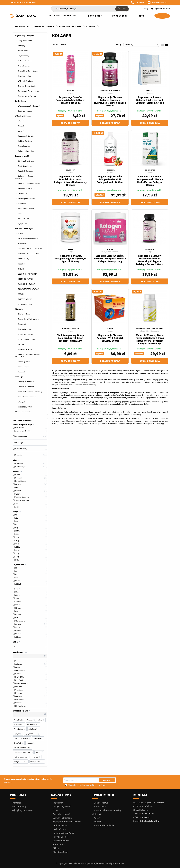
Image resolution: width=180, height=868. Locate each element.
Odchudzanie (21, 101)
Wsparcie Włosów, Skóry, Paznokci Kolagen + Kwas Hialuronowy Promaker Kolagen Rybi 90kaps (150, 339)
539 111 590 (140, 2)
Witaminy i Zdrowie (23, 116)
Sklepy (56, 848)
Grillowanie (22, 193)
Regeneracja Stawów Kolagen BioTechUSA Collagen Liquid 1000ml (110, 179)
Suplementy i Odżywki (24, 36)
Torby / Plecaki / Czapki (27, 339)
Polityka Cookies (60, 837)
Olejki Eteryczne (24, 367)
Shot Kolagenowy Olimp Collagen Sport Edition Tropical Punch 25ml (70, 338)
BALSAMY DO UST (25, 299)
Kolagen (70, 93)
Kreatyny (22, 46)
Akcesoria (19, 309)
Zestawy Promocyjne (26, 387)
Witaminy (22, 121)
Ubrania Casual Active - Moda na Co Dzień (28, 356)
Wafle (20, 214)
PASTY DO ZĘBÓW (25, 304)
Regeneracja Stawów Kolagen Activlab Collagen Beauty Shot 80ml (70, 100)
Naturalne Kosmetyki (26, 151)
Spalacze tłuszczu (25, 111)
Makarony (22, 204)
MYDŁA (21, 234)
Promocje (19, 377)
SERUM (21, 294)
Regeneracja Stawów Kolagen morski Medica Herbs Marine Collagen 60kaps (150, 181)
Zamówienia (100, 806)
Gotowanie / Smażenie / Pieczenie (26, 177)
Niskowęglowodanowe (27, 198)
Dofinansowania (60, 825)
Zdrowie (21, 131)
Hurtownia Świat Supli (63, 833)
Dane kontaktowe (61, 841)
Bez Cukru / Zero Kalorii (27, 188)
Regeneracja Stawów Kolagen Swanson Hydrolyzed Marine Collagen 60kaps (110, 101)
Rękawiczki (22, 324)
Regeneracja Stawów (26, 136)
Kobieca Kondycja (25, 61)
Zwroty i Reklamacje (62, 818)
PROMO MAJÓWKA (25, 407)
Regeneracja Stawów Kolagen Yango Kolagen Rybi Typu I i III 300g (70, 259)
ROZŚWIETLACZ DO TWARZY (29, 289)
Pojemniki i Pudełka (26, 334)
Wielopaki (22, 402)
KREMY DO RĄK (24, 259)
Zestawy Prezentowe (26, 382)
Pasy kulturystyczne (26, 329)
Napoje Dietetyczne (25, 171)
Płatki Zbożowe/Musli (26, 209)
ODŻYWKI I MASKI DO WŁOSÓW (30, 249)
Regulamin (58, 803)
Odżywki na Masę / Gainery (28, 71)
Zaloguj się (153, 9)
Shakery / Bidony (25, 314)
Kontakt (140, 795)
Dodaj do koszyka (70, 123)
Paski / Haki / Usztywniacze (28, 319)
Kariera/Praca (59, 829)
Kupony (97, 822)
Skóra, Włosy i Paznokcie (110, 252)
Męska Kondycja (24, 66)
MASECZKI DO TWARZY (27, 284)
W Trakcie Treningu (25, 81)
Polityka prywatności (62, 806)
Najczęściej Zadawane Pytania (67, 822)
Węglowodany (23, 56)
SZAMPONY (22, 244)
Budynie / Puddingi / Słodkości (30, 183)
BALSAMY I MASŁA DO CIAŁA (29, 254)
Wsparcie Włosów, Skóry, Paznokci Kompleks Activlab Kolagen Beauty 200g (110, 259)
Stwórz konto (165, 9)
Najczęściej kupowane (22, 810)
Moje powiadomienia (104, 825)
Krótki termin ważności (27, 397)
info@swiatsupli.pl (159, 2)
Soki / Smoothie (24, 219)
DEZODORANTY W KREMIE (28, 239)
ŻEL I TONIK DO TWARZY (27, 274)
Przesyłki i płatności (62, 814)
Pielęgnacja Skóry (25, 349)
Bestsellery (142, 45)
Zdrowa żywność (22, 156)
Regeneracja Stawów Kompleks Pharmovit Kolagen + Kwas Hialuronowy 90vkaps (70, 181)
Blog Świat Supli (60, 852)
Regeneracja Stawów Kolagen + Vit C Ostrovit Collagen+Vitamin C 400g (150, 100)
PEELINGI (22, 264)
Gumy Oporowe (24, 362)
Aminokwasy (23, 51)
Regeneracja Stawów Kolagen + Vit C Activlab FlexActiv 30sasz (110, 338)
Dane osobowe (101, 803)
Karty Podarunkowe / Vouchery (30, 392)
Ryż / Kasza (23, 224)
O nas (55, 810)
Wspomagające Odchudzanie (29, 106)
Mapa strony (58, 844)
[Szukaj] (90, 9)
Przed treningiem (25, 76)
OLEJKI (21, 269)
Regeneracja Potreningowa (28, 91)
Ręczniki (21, 344)
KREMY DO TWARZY (25, 279)
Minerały (21, 126)
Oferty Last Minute (23, 412)
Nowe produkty (19, 806)
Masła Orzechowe (25, 166)
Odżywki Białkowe (25, 41)
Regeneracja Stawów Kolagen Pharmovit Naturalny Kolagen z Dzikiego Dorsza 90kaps (150, 260)
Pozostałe (22, 372)
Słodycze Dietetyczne (26, 161)
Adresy (97, 818)
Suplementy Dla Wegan (27, 96)
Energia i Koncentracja (27, 86)
